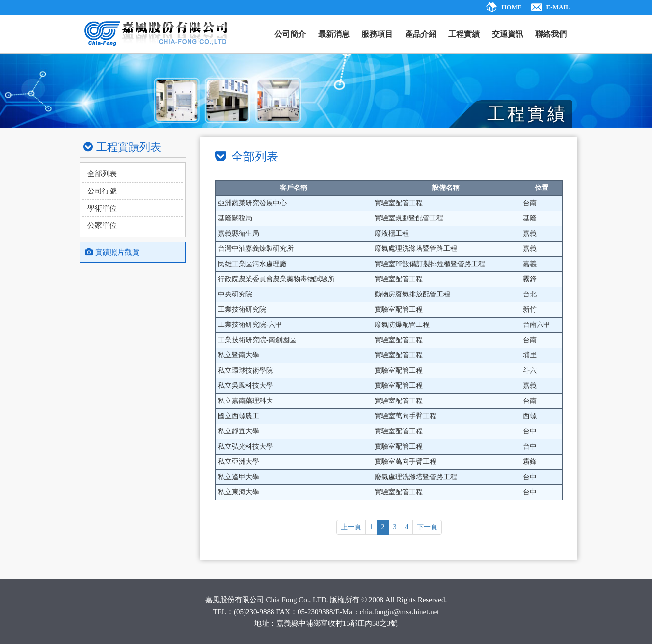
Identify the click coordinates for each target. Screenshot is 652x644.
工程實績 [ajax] (464, 34)
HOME (511, 7)
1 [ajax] (371, 527)
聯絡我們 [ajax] (551, 34)
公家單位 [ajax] (102, 225)
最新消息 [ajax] (334, 34)
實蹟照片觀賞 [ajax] (112, 252)
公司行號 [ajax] (102, 191)
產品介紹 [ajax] (421, 34)
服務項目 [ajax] (377, 34)
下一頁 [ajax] (427, 527)
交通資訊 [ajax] (508, 34)
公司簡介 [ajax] (290, 34)
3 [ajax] (395, 527)
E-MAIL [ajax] (558, 7)
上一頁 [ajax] (351, 527)
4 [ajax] (407, 527)
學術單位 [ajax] (102, 208)
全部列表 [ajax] (102, 174)
